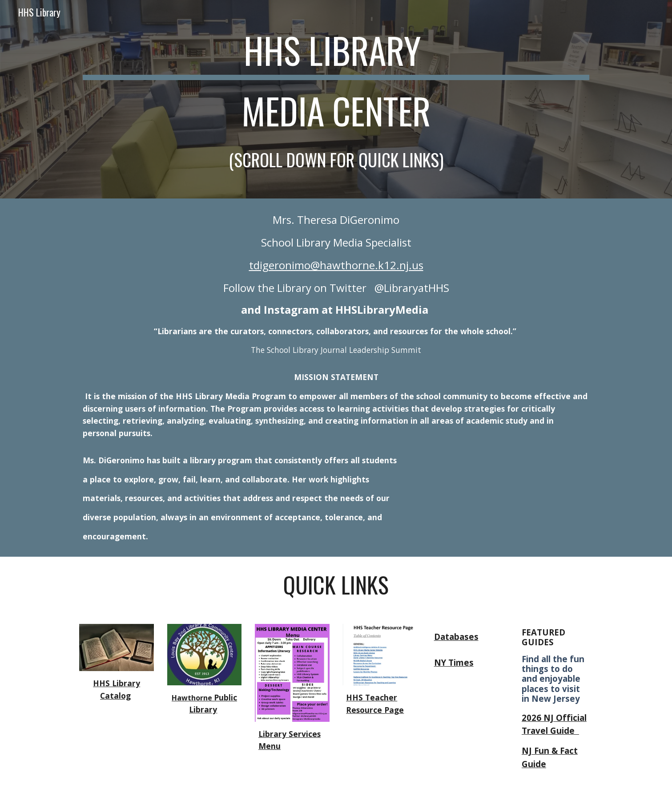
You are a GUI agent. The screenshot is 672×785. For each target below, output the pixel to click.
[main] (336, 99)
